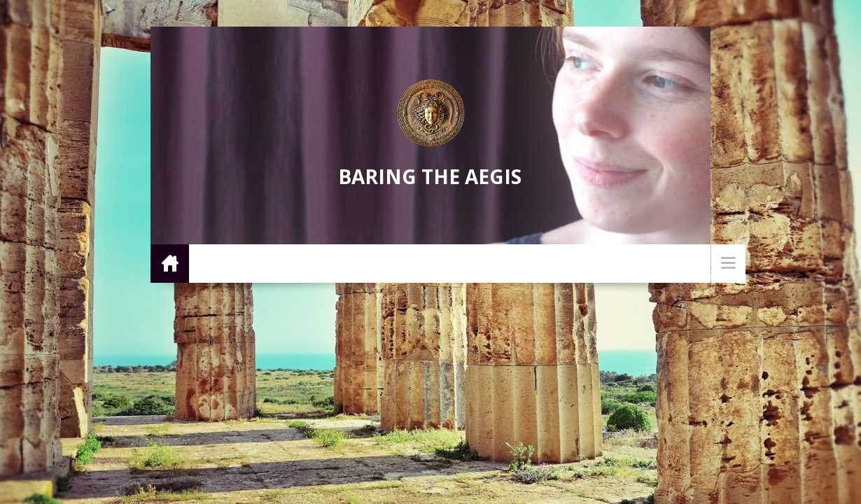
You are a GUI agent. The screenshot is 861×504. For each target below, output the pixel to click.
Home (170, 263)
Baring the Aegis (430, 176)
